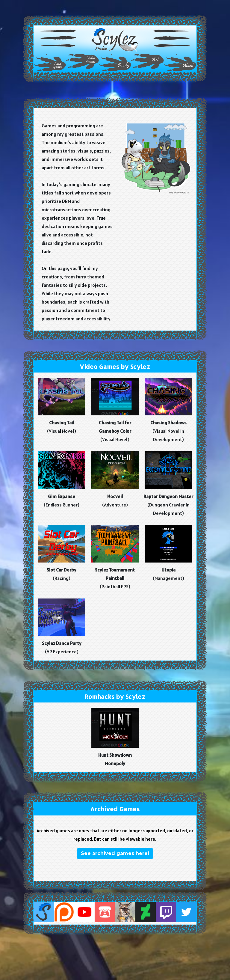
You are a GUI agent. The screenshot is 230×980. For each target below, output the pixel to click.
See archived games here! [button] (115, 853)
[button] (115, 40)
